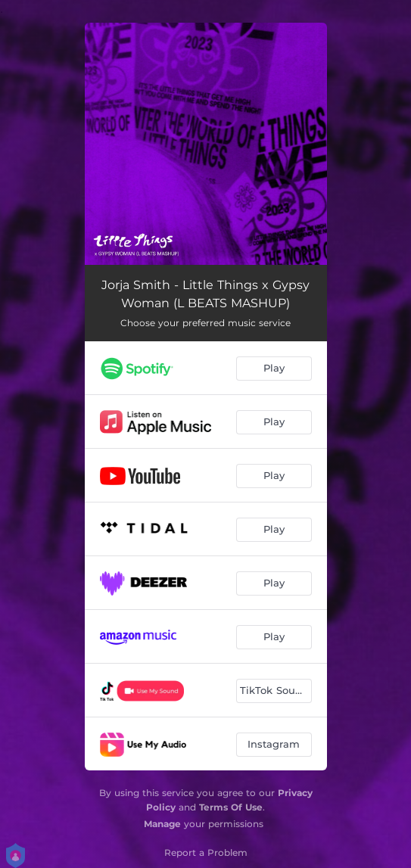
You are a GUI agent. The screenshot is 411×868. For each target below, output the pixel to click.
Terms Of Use (231, 807)
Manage (162, 824)
